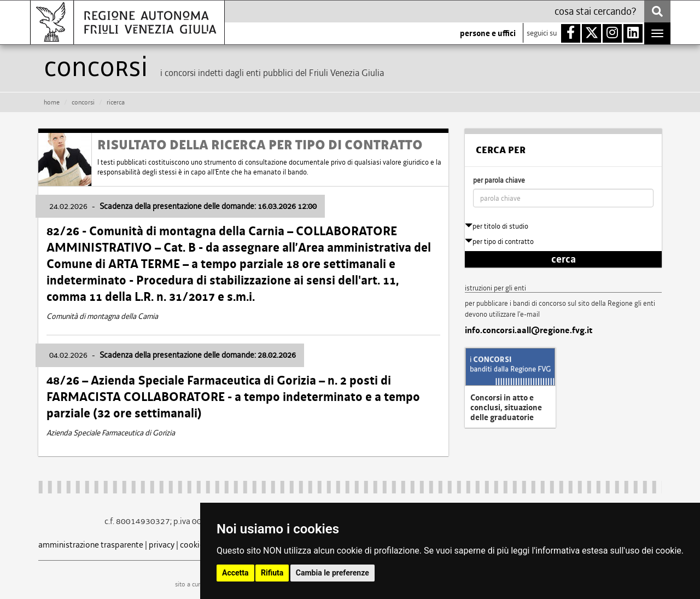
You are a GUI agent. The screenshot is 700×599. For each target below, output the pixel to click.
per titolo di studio (497, 226)
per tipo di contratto (499, 242)
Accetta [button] (235, 573)
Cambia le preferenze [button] (332, 573)
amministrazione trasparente (91, 545)
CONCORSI (83, 102)
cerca (564, 259)
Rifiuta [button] (272, 573)
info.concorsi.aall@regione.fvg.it (529, 330)
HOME (52, 102)
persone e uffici (488, 33)
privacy (162, 545)
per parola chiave (499, 180)
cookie (192, 545)
